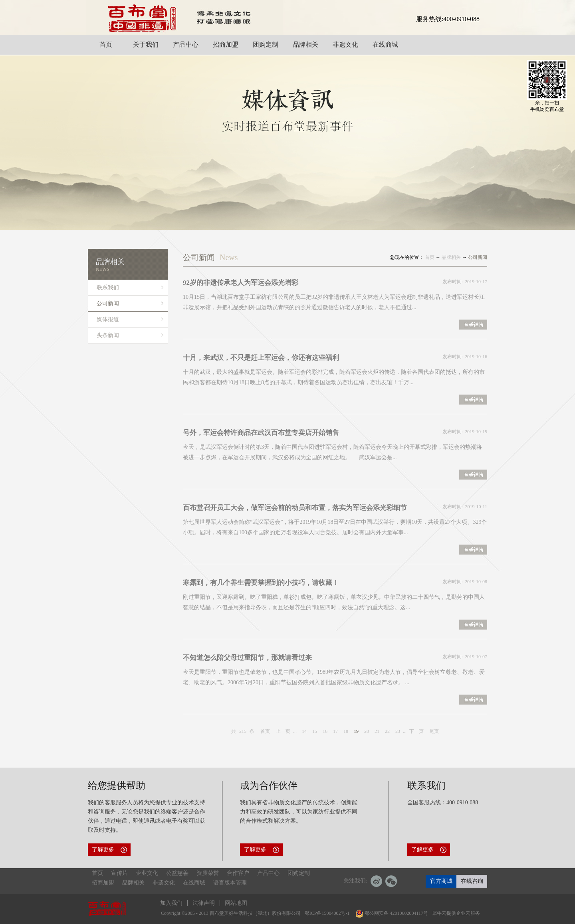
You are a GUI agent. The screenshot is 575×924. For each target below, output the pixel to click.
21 (377, 731)
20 (367, 731)
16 (325, 731)
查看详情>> (473, 326)
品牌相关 (451, 257)
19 (356, 731)
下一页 (416, 731)
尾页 (434, 731)
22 (387, 731)
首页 (265, 731)
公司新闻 (478, 257)
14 (304, 731)
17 (335, 731)
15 (315, 731)
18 (346, 731)
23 (398, 731)
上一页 (283, 731)
